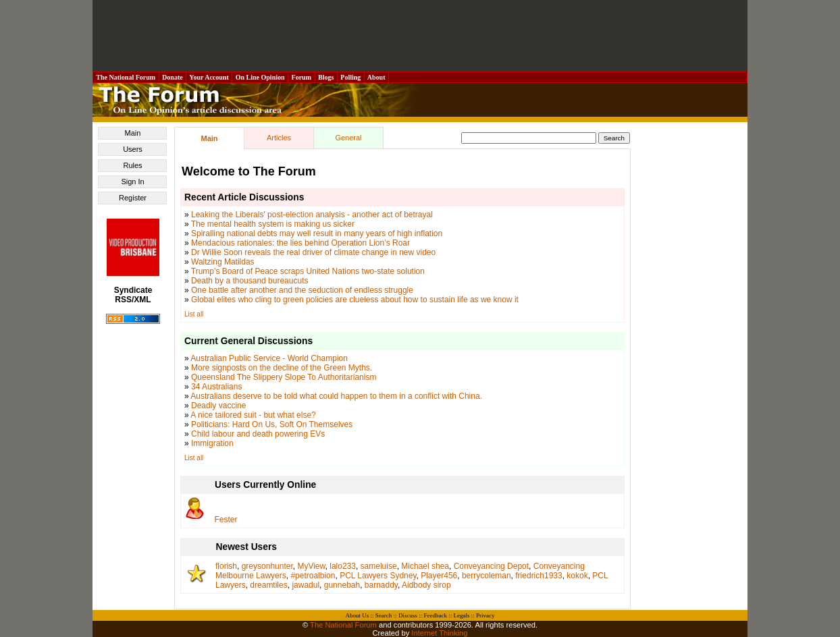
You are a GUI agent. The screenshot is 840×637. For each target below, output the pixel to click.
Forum (301, 77)
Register (133, 198)
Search (384, 615)
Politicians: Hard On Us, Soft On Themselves (272, 424)
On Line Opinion (260, 77)
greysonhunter (267, 566)
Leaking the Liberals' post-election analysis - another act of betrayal (312, 215)
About (376, 77)
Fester (226, 520)
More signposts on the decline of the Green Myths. (282, 368)
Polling (351, 77)
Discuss (408, 615)
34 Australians (216, 387)
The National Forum (126, 77)
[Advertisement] (420, 36)
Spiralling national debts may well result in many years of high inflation (317, 233)
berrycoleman (487, 576)
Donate (173, 77)
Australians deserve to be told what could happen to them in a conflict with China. (336, 396)
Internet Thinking (439, 633)
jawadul (306, 585)
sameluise (379, 566)
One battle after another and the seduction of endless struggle (302, 290)
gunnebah (342, 585)
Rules (132, 165)
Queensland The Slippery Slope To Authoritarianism (284, 377)
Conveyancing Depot (491, 566)
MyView (311, 566)
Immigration (212, 443)
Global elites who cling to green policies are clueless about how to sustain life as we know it (355, 300)
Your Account (209, 77)
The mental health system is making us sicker (273, 224)
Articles (279, 138)
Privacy (485, 615)
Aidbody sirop (426, 585)
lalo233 (343, 566)
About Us (358, 615)
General (348, 138)
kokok (577, 576)
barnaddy (381, 585)
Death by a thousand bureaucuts (250, 281)
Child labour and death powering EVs (258, 434)
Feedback (435, 615)
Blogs (326, 77)
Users (133, 149)
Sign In (132, 182)
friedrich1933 (539, 576)
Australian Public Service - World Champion (269, 358)
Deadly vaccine (218, 406)
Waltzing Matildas (223, 262)
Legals (461, 615)
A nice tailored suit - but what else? (253, 415)
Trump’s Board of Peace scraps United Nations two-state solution (308, 271)
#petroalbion (313, 576)
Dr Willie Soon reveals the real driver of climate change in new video (313, 252)
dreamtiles (268, 585)
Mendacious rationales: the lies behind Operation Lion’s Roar (300, 243)
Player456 (439, 576)
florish (226, 566)
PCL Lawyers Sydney (378, 576)
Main (133, 133)
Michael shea (425, 566)
